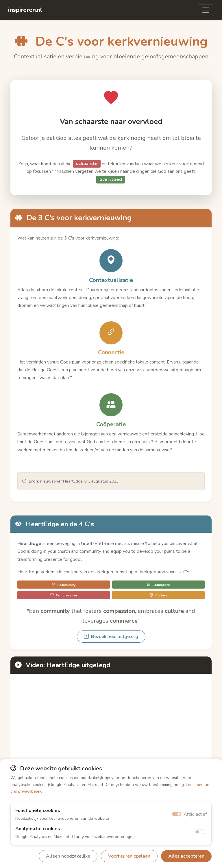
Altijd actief (195, 814)
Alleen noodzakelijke (68, 856)
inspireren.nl (25, 10)
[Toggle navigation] (206, 10)
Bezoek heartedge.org (111, 637)
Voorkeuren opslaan (129, 856)
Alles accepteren (186, 856)
